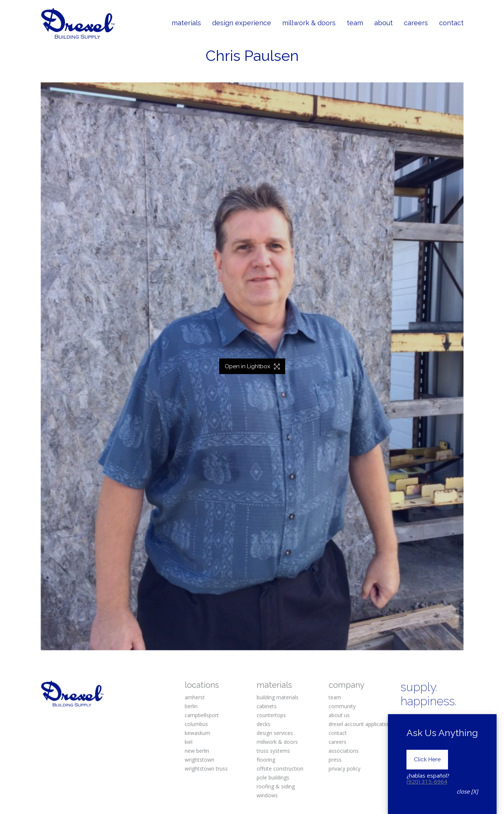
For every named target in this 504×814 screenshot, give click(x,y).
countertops (271, 715)
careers (337, 742)
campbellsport (202, 715)
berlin (191, 706)
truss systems (273, 751)
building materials (278, 697)
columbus (196, 724)
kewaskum (197, 733)
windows (267, 795)
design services (275, 733)
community (342, 706)
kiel (189, 742)
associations (344, 751)
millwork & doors (277, 742)
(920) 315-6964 (427, 786)
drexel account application (360, 724)
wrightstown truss (206, 769)
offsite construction (280, 769)
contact (338, 733)
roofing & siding (276, 786)
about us (339, 715)
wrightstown (200, 760)
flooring (266, 760)
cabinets (267, 706)
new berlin (197, 751)
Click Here (427, 764)
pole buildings (273, 777)
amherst (195, 697)
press (335, 760)
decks (263, 724)
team (335, 697)
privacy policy (345, 769)
